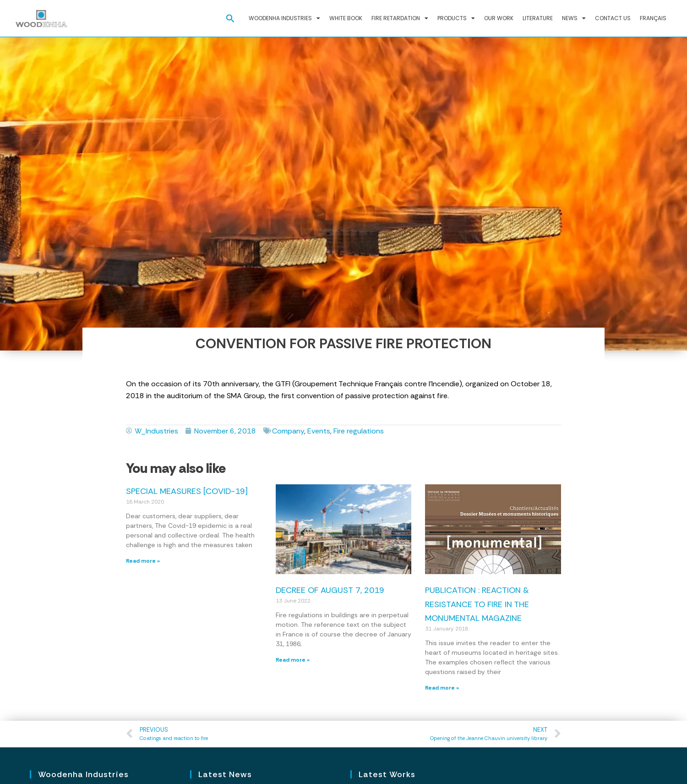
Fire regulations (359, 431)
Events (319, 431)
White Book (346, 18)
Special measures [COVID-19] (187, 491)
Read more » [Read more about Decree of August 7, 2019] (293, 660)
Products (456, 18)
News (574, 18)
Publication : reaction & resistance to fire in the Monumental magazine (477, 604)
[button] (230, 18)
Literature (538, 18)
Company (288, 431)
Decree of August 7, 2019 (330, 590)
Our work (499, 18)
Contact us (613, 18)
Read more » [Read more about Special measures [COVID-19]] (143, 561)
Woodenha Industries (284, 18)
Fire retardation (400, 18)
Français (653, 18)
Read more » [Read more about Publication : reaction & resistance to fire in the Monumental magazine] (442, 688)
